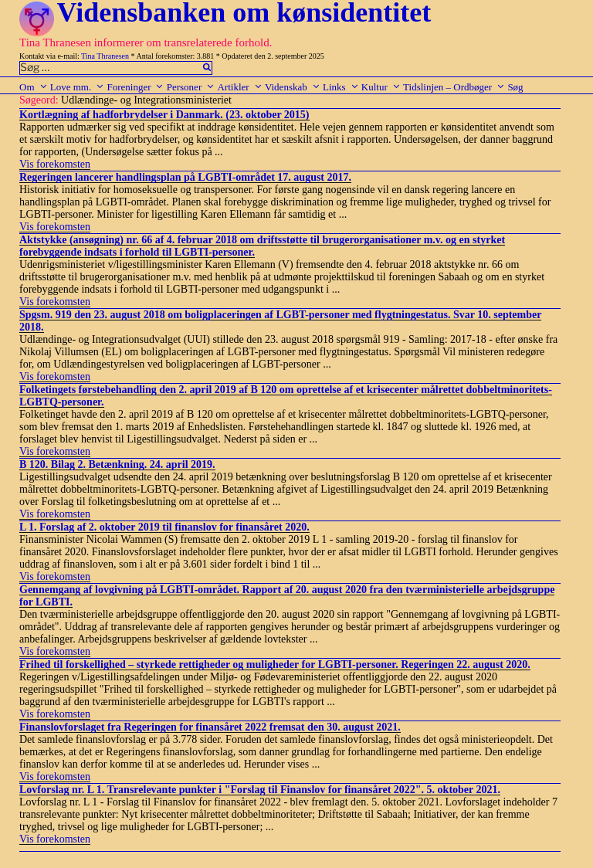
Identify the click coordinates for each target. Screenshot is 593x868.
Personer (191, 87)
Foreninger (135, 87)
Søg (515, 87)
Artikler (239, 87)
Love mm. (77, 87)
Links (341, 87)
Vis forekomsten (55, 164)
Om (34, 87)
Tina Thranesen (105, 56)
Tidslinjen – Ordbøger (454, 87)
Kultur (381, 87)
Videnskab (293, 87)
